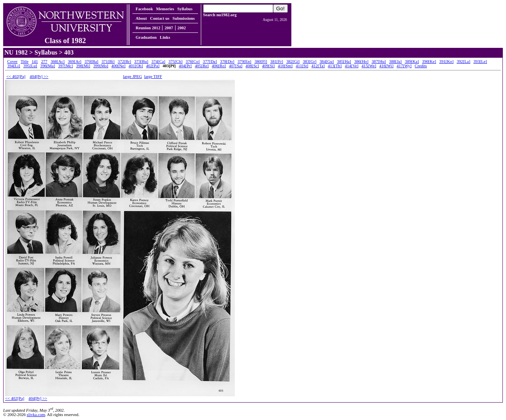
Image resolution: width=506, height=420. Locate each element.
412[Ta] (318, 66)
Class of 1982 (65, 37)
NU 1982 (16, 52)
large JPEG (132, 77)
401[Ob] (136, 66)
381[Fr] (277, 61)
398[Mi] (83, 66)
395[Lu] (30, 66)
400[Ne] (119, 66)
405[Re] (202, 66)
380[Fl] (261, 61)
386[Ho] (361, 61)
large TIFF (153, 77)
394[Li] (14, 66)
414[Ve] (351, 66)
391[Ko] (446, 61)
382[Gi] (293, 61)
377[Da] (210, 61)
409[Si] (268, 66)
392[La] (463, 61)
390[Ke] (429, 61)
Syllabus (185, 9)
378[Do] (227, 61)
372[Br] (125, 61)
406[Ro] (219, 66)
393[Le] (480, 61)
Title (25, 61)
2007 (169, 28)
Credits (421, 66)
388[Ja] (395, 61)
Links (165, 37)
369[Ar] (74, 61)
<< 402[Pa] (16, 77)
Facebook (144, 9)
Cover (12, 61)
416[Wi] (387, 66)
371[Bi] (108, 61)
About (141, 18)
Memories (165, 9)
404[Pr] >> (39, 77)
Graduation (146, 37)
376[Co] (193, 61)
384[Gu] (327, 61)
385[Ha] (344, 61)
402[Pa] (153, 66)
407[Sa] (236, 66)
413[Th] (335, 66)
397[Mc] (65, 66)
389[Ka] (412, 61)
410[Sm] (285, 66)
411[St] (302, 66)
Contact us (160, 18)
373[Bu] (142, 61)
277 (44, 61)
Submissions (183, 18)
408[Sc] (252, 66)
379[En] (245, 61)
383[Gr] (310, 61)
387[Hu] (379, 61)
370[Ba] (92, 61)
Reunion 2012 (148, 28)
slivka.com (36, 415)
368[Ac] (58, 61)
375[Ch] (176, 61)
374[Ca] (158, 61)
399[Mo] (101, 66)
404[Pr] (185, 66)
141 (35, 61)
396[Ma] (48, 66)
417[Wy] (404, 66)
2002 (182, 28)
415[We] (369, 66)
